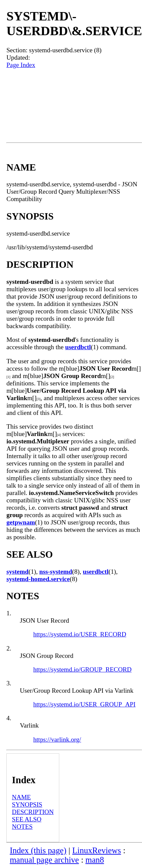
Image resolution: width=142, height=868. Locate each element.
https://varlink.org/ (57, 739)
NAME (22, 797)
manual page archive (44, 860)
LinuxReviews (97, 850)
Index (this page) (38, 850)
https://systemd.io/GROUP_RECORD (82, 669)
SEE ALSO (27, 819)
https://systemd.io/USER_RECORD (80, 634)
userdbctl (78, 347)
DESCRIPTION (33, 812)
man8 (95, 860)
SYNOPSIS (27, 804)
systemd (17, 572)
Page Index (21, 65)
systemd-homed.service (38, 579)
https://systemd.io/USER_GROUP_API (84, 704)
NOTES (22, 827)
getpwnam (21, 522)
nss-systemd (56, 572)
